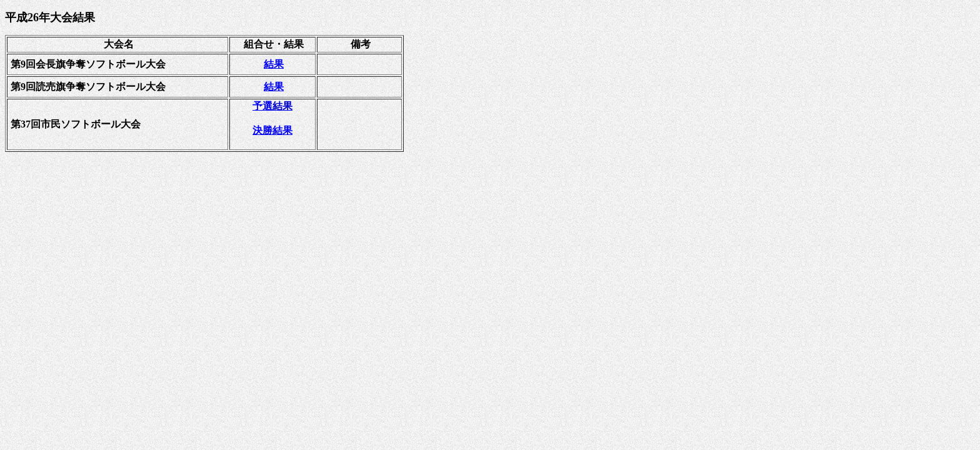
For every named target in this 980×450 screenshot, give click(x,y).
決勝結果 (272, 130)
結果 (274, 64)
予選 (272, 106)
